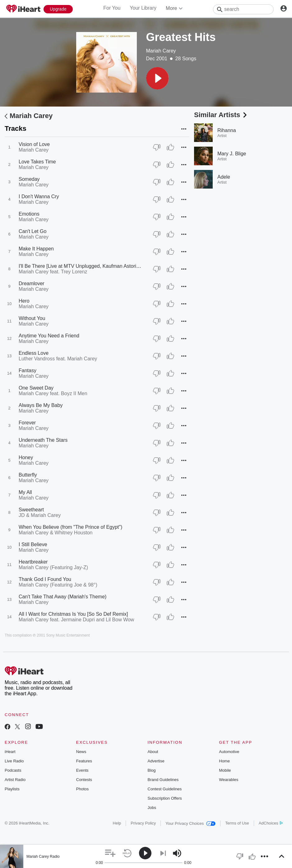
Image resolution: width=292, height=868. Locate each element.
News (81, 752)
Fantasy (28, 370)
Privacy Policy (143, 823)
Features (84, 761)
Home (224, 761)
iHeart (10, 752)
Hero (24, 301)
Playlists (12, 789)
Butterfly (28, 475)
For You (112, 8)
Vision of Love (34, 144)
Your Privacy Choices (190, 823)
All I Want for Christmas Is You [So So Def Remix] (73, 614)
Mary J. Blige (232, 154)
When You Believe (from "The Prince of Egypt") (70, 527)
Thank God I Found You (45, 579)
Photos (82, 789)
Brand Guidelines (163, 780)
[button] (157, 78)
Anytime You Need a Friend (49, 336)
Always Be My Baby (41, 405)
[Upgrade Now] (58, 9)
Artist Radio (15, 780)
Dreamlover (32, 283)
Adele (224, 177)
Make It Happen (36, 249)
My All (25, 492)
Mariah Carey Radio (43, 857)
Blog (152, 770)
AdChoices (271, 823)
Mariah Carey (161, 51)
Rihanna (227, 130)
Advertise (156, 761)
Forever (27, 423)
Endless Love (34, 353)
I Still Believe (33, 544)
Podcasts (13, 770)
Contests (84, 780)
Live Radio (14, 761)
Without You (32, 318)
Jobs (152, 808)
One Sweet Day (36, 388)
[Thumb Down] (157, 147)
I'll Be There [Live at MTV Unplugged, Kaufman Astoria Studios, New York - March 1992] (116, 266)
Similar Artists (221, 115)
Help (117, 823)
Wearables (229, 780)
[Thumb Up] (170, 147)
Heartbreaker (33, 562)
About (153, 752)
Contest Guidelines (165, 789)
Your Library (143, 8)
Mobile (225, 770)
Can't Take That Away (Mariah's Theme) (63, 597)
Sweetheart (31, 510)
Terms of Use (237, 823)
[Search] (243, 9)
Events (82, 770)
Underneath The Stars (43, 440)
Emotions (29, 214)
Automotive (229, 752)
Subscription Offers (165, 798)
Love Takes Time (37, 162)
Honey (26, 457)
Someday (29, 179)
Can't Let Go (32, 231)
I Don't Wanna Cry (39, 196)
